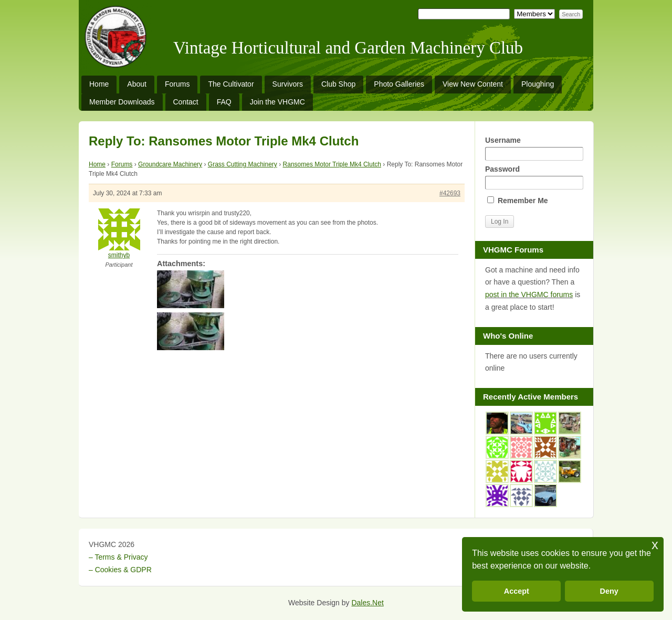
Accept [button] (517, 591)
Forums (177, 84)
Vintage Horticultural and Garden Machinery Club (348, 48)
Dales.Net (367, 603)
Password (534, 177)
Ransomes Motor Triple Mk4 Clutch (332, 164)
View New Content (473, 84)
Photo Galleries (399, 84)
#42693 (450, 193)
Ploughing (538, 84)
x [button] (655, 545)
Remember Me (518, 201)
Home (99, 84)
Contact (186, 102)
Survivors (288, 84)
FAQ (224, 102)
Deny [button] (609, 591)
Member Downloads (122, 102)
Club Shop (338, 84)
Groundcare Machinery (170, 164)
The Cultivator (231, 84)
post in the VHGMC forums (529, 295)
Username (534, 148)
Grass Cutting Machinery (243, 164)
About (137, 84)
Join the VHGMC (277, 102)
